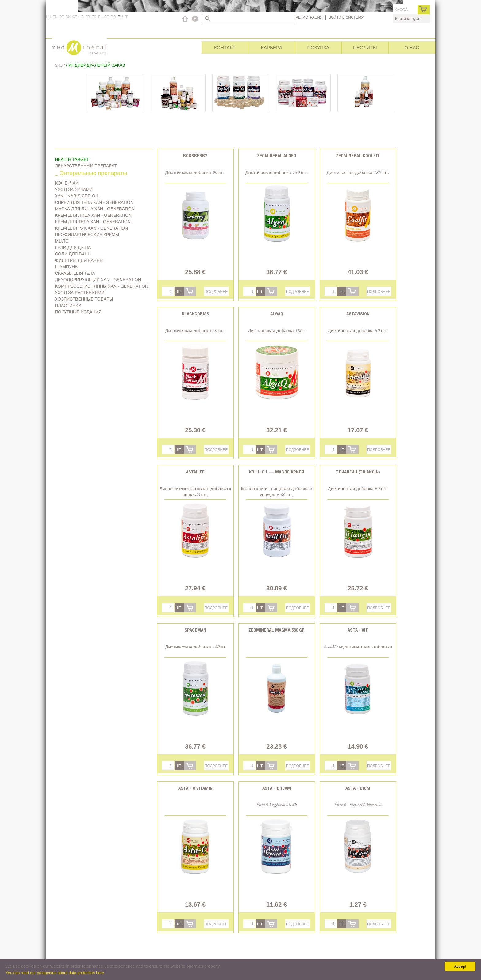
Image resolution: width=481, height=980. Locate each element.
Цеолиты (365, 47)
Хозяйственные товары (84, 299)
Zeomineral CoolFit (358, 156)
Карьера (271, 47)
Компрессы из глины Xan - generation (102, 286)
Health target (72, 159)
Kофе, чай (67, 183)
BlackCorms (195, 314)
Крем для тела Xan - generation (93, 222)
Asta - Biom (358, 788)
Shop (60, 65)
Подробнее (216, 292)
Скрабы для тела (75, 273)
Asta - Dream (277, 788)
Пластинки (68, 305)
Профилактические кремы (87, 235)
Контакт (225, 47)
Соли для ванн (73, 254)
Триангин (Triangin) (358, 472)
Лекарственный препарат (86, 166)
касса (401, 10)
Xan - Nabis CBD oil (77, 196)
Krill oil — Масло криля (277, 472)
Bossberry (195, 156)
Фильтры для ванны (79, 260)
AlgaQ (277, 314)
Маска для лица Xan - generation (95, 209)
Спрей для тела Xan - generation (94, 202)
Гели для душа (73, 247)
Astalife (195, 472)
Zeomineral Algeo (277, 156)
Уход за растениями (80, 293)
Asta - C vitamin (195, 788)
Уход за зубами (74, 189)
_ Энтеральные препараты (91, 174)
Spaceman (195, 630)
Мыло (62, 241)
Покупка (318, 47)
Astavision (358, 314)
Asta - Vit (358, 630)
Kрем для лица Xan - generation (93, 215)
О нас (412, 47)
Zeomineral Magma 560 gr (277, 630)
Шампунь (66, 267)
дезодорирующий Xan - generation (98, 280)
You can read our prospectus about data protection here (55, 973)
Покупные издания (78, 312)
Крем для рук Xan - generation (91, 228)
